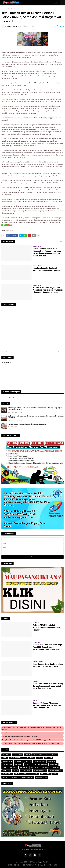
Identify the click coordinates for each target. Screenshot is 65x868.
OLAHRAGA (54, 764)
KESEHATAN (51, 761)
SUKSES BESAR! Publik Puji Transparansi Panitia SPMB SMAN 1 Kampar (47, 628)
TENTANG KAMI (52, 865)
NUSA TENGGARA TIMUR (40, 764)
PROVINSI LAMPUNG (55, 771)
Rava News (5, 365)
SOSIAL (5, 777)
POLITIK (15, 771)
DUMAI (5, 758)
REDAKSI (17, 865)
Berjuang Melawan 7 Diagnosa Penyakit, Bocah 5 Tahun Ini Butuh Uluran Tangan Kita (47, 705)
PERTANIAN (6, 771)
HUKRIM (40, 758)
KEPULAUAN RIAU (39, 761)
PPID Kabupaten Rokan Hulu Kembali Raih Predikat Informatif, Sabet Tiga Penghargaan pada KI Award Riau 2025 (47, 252)
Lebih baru (6, 352)
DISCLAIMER (42, 865)
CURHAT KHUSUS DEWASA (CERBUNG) (45, 755)
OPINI (5, 768)
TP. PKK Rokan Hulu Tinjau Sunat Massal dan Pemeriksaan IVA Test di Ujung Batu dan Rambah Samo (48, 290)
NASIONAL (19, 764)
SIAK (55, 774)
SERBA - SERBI (46, 774)
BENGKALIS (6, 755)
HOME (10, 865)
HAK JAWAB (30, 758)
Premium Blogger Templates (41, 862)
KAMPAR (28, 761)
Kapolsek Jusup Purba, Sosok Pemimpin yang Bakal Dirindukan (47, 269)
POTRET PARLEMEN (40, 771)
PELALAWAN (35, 768)
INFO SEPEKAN (7, 761)
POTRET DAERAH (26, 771)
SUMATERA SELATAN (27, 777)
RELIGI (17, 774)
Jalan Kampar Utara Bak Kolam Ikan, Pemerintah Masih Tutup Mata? (48, 665)
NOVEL (27, 764)
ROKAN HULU (12, 9)
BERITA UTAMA (17, 755)
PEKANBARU (24, 768)
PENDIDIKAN (45, 768)
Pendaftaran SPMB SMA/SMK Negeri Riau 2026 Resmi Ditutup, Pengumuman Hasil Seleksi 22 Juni (48, 647)
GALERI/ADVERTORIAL (17, 758)
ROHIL (24, 774)
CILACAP (28, 755)
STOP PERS (14, 777)
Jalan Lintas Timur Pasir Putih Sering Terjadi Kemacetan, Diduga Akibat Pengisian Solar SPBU (48, 686)
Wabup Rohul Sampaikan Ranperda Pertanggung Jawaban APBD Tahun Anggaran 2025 (27, 740)
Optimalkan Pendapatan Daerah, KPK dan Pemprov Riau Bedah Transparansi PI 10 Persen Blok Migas (36, 417)
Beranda (4, 9)
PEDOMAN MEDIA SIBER (29, 865)
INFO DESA (49, 758)
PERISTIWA (56, 768)
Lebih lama (59, 352)
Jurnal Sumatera (6, 362)
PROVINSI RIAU (7, 774)
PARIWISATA (13, 768)
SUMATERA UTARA (41, 777)
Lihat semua (60, 242)
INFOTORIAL (19, 761)
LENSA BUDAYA (7, 764)
